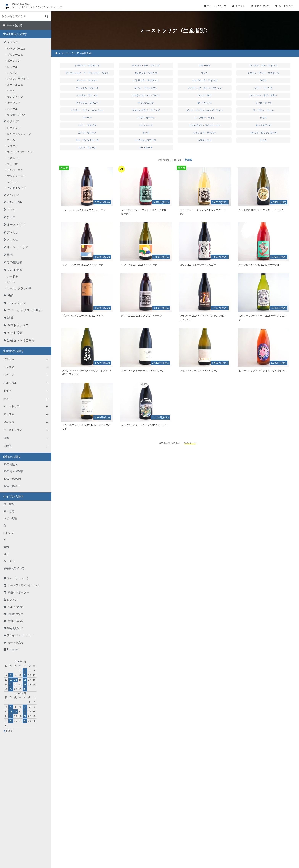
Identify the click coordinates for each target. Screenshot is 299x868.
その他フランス (16, 114)
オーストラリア (17, 247)
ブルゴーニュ (15, 55)
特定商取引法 (15, 628)
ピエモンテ (14, 128)
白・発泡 (9, 504)
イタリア (13, 121)
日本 (10, 255)
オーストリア (16, 225)
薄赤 (6, 547)
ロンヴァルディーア (19, 134)
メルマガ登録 (15, 607)
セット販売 (15, 333)
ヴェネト (12, 140)
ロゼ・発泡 (10, 518)
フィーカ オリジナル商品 (24, 310)
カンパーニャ (15, 170)
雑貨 (10, 318)
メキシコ (13, 240)
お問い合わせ (15, 621)
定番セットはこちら (21, 340)
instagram (13, 650)
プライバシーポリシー (20, 635)
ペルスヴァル (16, 303)
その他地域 (14, 262)
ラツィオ (12, 164)
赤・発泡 (9, 511)
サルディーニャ (16, 176)
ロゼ (6, 554)
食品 (10, 295)
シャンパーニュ (16, 49)
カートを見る (286, 6)
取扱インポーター (18, 592)
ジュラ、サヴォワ (18, 78)
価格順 (178, 160)
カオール (12, 109)
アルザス (12, 73)
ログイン (240, 6)
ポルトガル (14, 202)
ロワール (12, 67)
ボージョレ (14, 61)
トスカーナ (14, 158)
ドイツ (11, 210)
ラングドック (15, 97)
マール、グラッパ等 (19, 288)
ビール (11, 282)
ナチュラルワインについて (24, 585)
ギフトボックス (18, 325)
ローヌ (11, 90)
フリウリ (12, 146)
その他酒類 (15, 270)
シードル (12, 276)
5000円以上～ (12, 486)
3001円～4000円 (14, 471)
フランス (13, 42)
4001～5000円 (12, 479)
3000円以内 (10, 464)
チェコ (11, 217)
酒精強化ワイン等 (14, 568)
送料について (262, 6)
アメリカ (13, 232)
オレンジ (9, 533)
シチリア (12, 182)
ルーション (14, 102)
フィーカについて (217, 6)
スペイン (13, 195)
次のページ (190, 443)
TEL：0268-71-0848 (137, 827)
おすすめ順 (164, 160)
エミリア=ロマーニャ (20, 152)
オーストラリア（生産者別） (78, 53)
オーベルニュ (15, 85)
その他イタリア (16, 188)
